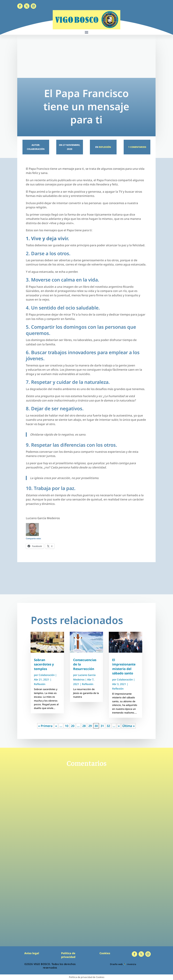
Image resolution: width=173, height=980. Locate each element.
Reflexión (105, 147)
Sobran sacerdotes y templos (44, 664)
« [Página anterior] (56, 726)
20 (73, 726)
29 (90, 726)
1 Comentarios (137, 147)
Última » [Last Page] (128, 726)
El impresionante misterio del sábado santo (124, 667)
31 (102, 726)
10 (67, 726)
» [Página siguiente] (119, 726)
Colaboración (47, 675)
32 (108, 726)
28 (84, 726)
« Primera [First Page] (45, 726)
